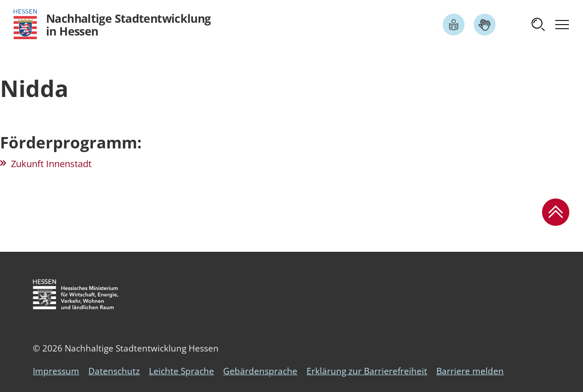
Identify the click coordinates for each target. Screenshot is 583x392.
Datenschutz (114, 371)
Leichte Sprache (182, 371)
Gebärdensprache (260, 371)
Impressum (56, 371)
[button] (538, 25)
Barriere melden (470, 371)
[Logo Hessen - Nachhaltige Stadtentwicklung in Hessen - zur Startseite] (112, 24)
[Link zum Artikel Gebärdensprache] (485, 25)
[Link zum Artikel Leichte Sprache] (454, 25)
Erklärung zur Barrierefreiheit (367, 371)
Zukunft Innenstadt (51, 164)
